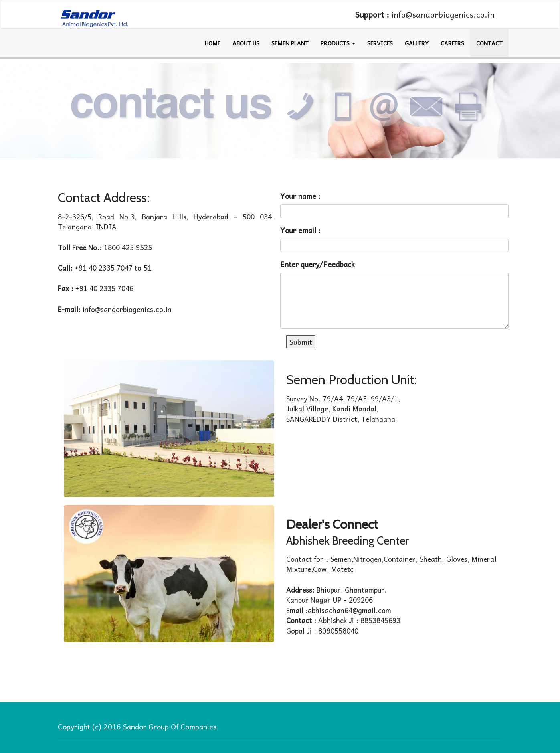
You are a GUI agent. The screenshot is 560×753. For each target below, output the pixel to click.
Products (338, 43)
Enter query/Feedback (317, 264)
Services (380, 43)
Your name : (300, 196)
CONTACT (489, 43)
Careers (452, 43)
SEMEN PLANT (290, 43)
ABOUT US (246, 43)
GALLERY (417, 43)
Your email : (300, 230)
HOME (213, 43)
